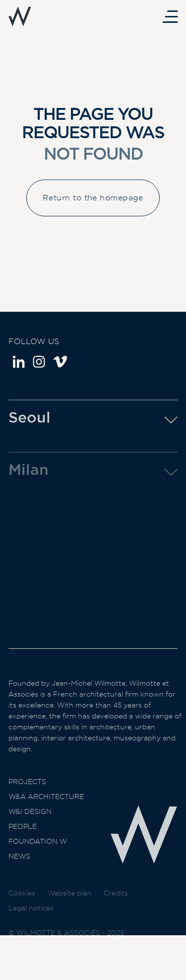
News (19, 869)
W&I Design (30, 824)
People (23, 839)
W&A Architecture (46, 809)
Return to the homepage (93, 205)
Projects (27, 794)
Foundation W (38, 854)
